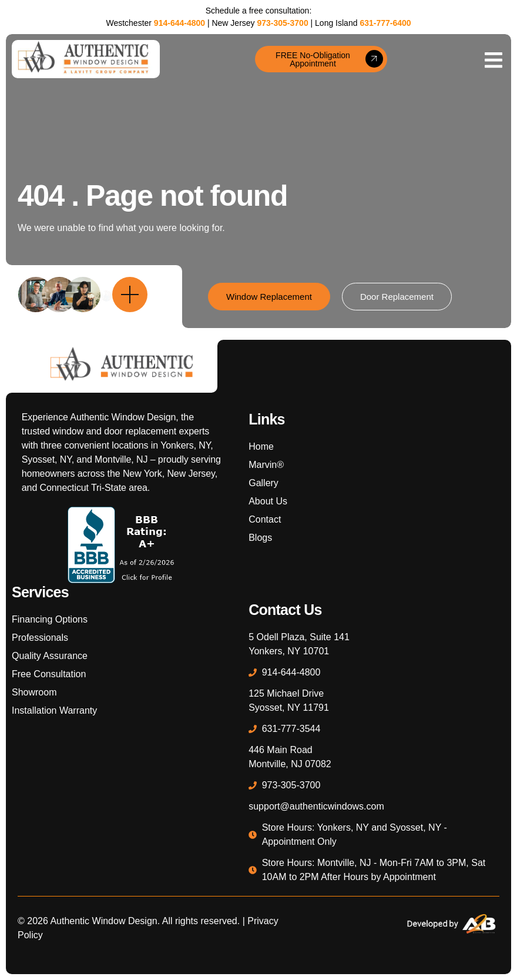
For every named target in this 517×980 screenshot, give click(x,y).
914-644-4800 (179, 23)
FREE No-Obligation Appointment (329, 59)
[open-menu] (493, 59)
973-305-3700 (282, 23)
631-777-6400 (385, 23)
